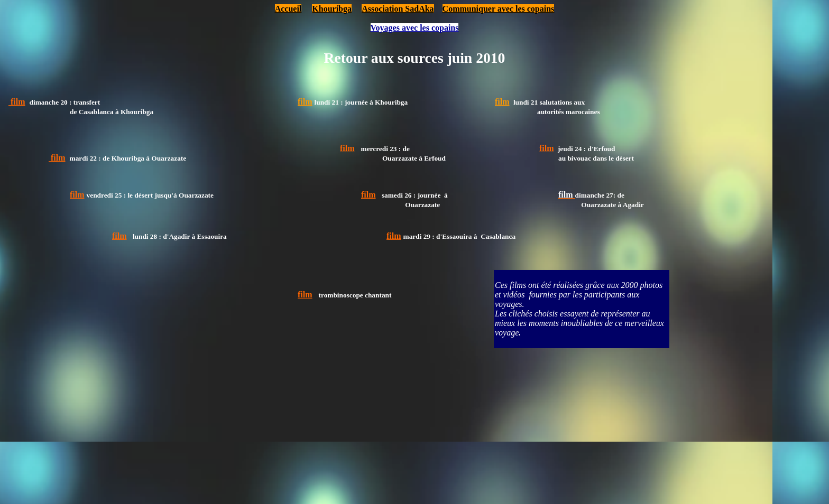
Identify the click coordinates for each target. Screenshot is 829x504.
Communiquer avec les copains (499, 9)
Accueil (288, 9)
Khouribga (332, 9)
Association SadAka (398, 9)
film (305, 102)
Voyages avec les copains (415, 28)
